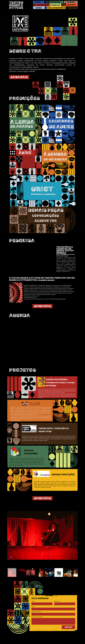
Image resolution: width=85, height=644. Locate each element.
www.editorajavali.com (30, 298)
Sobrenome (57, 601)
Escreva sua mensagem (37, 617)
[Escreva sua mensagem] (53, 621)
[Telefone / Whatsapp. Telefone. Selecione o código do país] (34, 614)
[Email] (53, 609)
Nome (33, 601)
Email (33, 606)
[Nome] (42, 604)
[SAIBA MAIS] (19, 77)
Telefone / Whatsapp (36, 612)
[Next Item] (75, 535)
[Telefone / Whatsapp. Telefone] (55, 614)
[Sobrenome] (64, 604)
